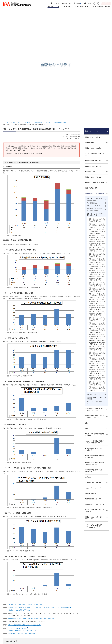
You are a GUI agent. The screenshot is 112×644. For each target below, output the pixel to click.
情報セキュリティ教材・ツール (95, 406)
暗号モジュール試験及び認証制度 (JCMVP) (95, 358)
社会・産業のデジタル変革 (90, 616)
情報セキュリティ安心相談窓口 (34, 24)
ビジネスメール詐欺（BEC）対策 (95, 56)
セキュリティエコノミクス (93, 390)
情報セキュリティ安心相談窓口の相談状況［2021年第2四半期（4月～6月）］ (97, 233)
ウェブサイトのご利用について (18, 633)
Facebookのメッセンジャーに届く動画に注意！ (22, 536)
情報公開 (88, 633)
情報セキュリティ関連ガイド (94, 79)
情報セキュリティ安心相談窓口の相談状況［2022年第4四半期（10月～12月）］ (97, 198)
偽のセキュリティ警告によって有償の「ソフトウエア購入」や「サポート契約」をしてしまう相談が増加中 (40, 510)
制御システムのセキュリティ (94, 68)
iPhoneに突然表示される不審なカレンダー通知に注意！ (25, 527)
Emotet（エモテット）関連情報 (95, 85)
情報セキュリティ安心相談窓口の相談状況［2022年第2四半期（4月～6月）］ (97, 209)
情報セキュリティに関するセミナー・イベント (95, 420)
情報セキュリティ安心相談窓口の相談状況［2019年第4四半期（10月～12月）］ (97, 268)
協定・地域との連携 (91, 90)
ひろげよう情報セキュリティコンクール (95, 413)
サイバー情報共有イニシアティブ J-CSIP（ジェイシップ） (95, 319)
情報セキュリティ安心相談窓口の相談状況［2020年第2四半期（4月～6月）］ (97, 256)
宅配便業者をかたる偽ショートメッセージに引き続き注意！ (26, 506)
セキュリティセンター (57, 603)
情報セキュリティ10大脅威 (93, 50)
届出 (87, 325)
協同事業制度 (98, 633)
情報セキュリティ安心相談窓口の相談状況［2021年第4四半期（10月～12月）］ (97, 221)
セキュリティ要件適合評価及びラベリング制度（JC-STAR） (95, 344)
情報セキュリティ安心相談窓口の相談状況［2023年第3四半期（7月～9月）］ (97, 180)
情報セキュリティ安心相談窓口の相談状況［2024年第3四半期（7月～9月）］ (97, 157)
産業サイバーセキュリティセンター (61, 606)
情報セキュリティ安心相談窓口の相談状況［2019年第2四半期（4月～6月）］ (97, 279)
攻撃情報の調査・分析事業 (93, 385)
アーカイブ (63, 636)
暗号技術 (88, 379)
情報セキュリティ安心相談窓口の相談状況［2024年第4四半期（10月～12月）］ (97, 151)
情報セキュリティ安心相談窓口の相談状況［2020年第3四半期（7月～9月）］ (97, 250)
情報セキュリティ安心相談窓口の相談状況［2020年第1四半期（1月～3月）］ (97, 262)
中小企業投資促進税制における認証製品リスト (95, 373)
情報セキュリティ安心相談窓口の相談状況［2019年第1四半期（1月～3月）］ (97, 285)
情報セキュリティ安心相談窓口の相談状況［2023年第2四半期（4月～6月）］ (97, 186)
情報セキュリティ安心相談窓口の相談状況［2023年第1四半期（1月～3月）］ (97, 192)
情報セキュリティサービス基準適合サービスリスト (95, 366)
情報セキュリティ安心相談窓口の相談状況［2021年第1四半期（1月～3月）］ (97, 239)
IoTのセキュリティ (91, 74)
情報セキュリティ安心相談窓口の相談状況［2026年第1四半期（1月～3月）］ (97, 122)
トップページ (7, 24)
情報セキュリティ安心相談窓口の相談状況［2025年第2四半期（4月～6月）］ (97, 140)
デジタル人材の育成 (87, 612)
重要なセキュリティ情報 (93, 39)
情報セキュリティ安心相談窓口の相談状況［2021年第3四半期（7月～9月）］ (97, 227)
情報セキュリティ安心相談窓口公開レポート (57, 24)
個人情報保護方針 (36, 633)
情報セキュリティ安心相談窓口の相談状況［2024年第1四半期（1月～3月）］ (97, 169)
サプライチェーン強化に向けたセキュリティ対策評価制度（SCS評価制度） (95, 428)
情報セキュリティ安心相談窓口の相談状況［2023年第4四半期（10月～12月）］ (97, 174)
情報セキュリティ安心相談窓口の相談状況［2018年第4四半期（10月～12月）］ (97, 291)
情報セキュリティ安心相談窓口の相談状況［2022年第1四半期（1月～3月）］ (97, 215)
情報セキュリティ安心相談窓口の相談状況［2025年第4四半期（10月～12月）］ (97, 128)
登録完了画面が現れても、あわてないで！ (22, 533)
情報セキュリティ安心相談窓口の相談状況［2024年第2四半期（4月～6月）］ (97, 163)
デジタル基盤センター (57, 615)
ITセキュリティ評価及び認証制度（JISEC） (95, 337)
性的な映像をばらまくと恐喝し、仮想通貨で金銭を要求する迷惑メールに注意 (31, 521)
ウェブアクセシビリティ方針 (54, 633)
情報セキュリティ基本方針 (74, 633)
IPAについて (85, 621)
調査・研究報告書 (91, 395)
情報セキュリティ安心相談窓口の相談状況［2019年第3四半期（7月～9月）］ (97, 273)
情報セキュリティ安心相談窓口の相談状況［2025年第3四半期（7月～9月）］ (97, 134)
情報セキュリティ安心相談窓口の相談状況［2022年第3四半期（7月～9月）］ (97, 204)
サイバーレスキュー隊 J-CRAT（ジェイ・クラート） (95, 312)
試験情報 (83, 608)
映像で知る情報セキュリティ (94, 401)
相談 (87, 330)
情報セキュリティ (18, 24)
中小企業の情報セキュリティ (94, 63)
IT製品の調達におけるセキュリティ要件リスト (95, 351)
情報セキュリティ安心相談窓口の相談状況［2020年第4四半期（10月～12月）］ (97, 244)
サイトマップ (52, 636)
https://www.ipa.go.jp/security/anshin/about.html (26, 554)
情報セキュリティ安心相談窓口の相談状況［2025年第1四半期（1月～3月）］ (97, 145)
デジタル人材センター (57, 618)
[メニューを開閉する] (107, 39)
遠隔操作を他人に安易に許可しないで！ (21, 512)
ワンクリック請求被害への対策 (17, 530)
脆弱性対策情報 (90, 45)
